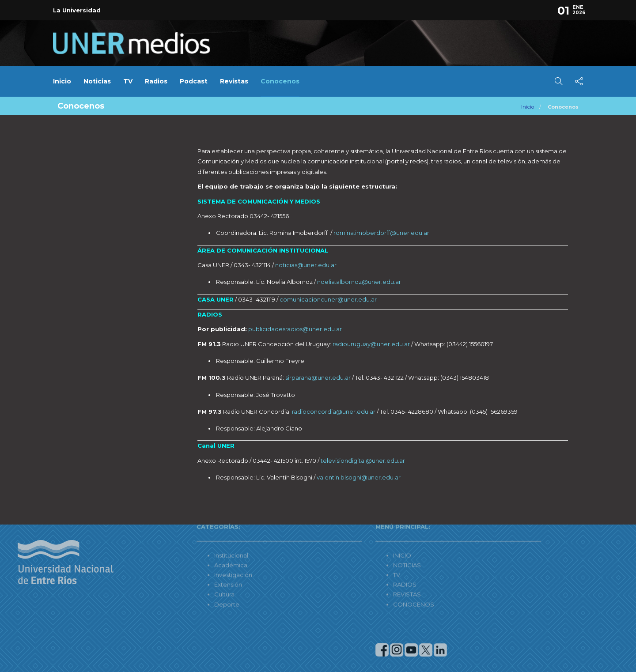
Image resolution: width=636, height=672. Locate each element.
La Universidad (77, 10)
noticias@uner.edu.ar (306, 265)
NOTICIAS (358, 541)
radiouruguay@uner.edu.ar (371, 344)
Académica (182, 541)
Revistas (234, 81)
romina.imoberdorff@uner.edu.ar (381, 233)
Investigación (185, 551)
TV (128, 81)
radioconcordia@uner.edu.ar (334, 412)
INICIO (354, 532)
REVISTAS (358, 570)
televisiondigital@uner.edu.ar (363, 461)
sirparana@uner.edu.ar (318, 378)
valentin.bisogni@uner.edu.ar (359, 477)
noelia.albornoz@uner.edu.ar (359, 282)
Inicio (62, 81)
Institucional (183, 532)
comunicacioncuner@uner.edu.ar (328, 299)
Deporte (178, 580)
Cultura (176, 570)
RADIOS (356, 561)
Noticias (97, 81)
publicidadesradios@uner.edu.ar (295, 329)
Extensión (180, 561)
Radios (156, 81)
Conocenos (280, 81)
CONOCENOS (365, 580)
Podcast (194, 81)
